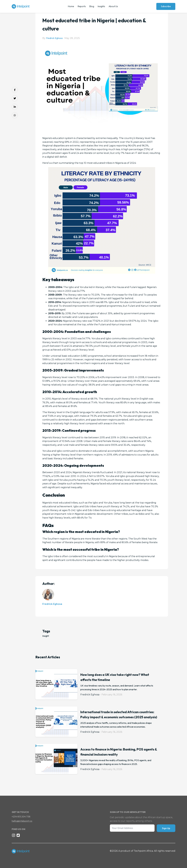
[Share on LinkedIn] (15, 107)
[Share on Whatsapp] (15, 115)
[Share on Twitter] (15, 98)
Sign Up (166, 828)
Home (71, 6)
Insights (101, 6)
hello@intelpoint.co (22, 821)
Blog (92, 6)
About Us (113, 6)
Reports (82, 6)
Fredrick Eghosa (54, 38)
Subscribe (166, 6)
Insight (46, 636)
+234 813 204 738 (21, 817)
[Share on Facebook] (15, 90)
